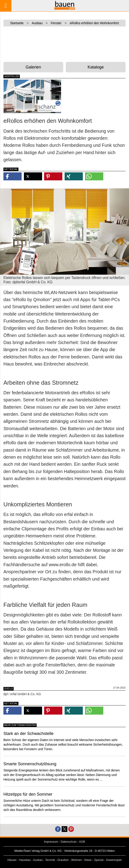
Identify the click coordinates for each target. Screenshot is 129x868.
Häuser (12, 860)
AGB (82, 842)
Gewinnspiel (114, 860)
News (88, 860)
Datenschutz (69, 842)
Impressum (51, 842)
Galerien (33, 67)
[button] (13, 176)
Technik (50, 860)
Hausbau (25, 860)
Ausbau (38, 860)
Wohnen (77, 860)
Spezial (99, 860)
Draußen (63, 860)
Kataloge (96, 67)
